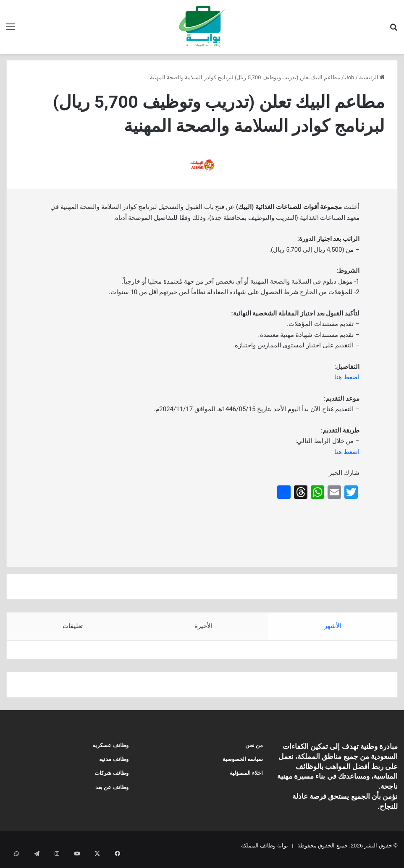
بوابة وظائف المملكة (264, 853)
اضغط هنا (347, 377)
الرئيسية (372, 77)
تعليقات (73, 626)
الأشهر (333, 626)
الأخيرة (203, 626)
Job (350, 77)
